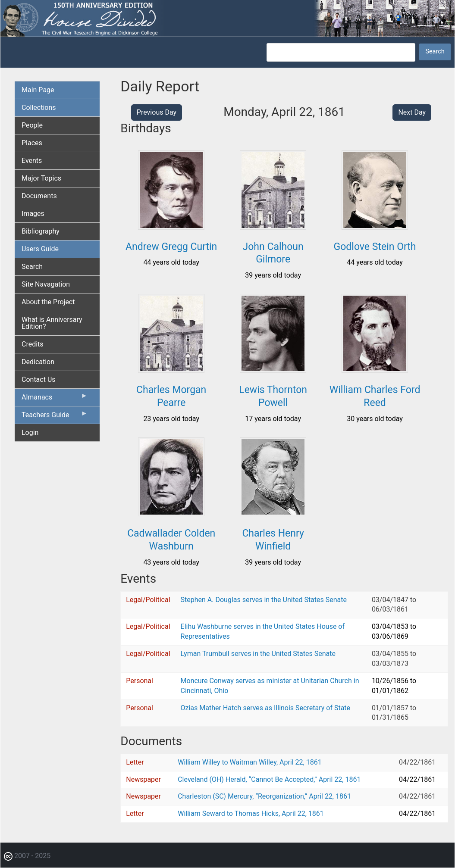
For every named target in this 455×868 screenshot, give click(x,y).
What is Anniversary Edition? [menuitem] (52, 323)
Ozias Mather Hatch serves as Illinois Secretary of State (266, 708)
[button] (171, 226)
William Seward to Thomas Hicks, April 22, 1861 (251, 813)
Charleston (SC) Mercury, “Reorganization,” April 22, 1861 (264, 796)
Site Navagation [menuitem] (46, 284)
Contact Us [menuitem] (39, 379)
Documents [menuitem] (39, 196)
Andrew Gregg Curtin (171, 247)
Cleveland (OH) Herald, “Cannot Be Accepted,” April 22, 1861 (269, 779)
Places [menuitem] (32, 143)
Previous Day (157, 112)
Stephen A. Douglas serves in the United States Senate (264, 600)
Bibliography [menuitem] (41, 231)
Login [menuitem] (30, 432)
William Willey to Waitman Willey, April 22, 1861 (250, 762)
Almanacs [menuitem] (55, 399)
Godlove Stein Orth (375, 247)
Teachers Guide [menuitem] (55, 417)
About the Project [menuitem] (48, 302)
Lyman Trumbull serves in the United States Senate (258, 654)
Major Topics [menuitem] (41, 178)
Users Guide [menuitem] (40, 249)
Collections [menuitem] (39, 108)
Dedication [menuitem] (38, 362)
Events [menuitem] (32, 161)
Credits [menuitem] (33, 344)
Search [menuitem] (32, 267)
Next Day (412, 112)
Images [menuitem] (33, 214)
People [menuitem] (32, 125)
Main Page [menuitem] (38, 90)
